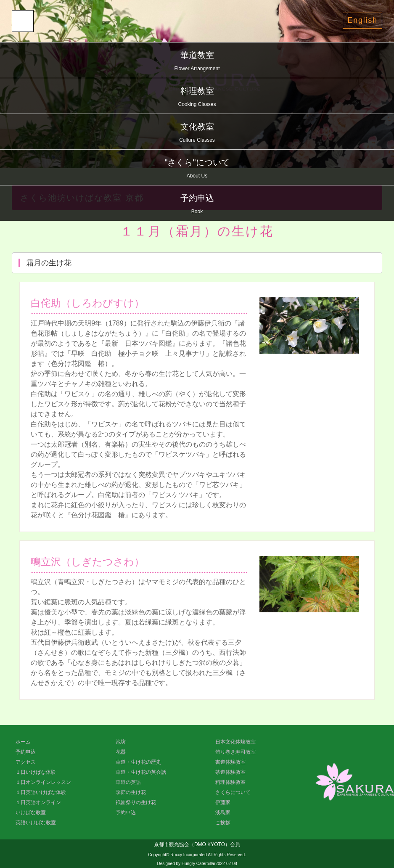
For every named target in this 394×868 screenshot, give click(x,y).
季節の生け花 (131, 792)
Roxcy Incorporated (189, 855)
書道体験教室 (230, 762)
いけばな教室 (31, 812)
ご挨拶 (223, 823)
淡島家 (223, 812)
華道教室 (197, 62)
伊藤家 (223, 802)
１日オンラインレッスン (43, 782)
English (362, 21)
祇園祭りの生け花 (136, 802)
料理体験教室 (230, 782)
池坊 (121, 742)
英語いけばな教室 (36, 823)
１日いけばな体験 (36, 772)
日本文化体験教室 (235, 742)
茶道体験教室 (230, 772)
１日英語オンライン (38, 802)
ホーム (23, 742)
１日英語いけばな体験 (41, 792)
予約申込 (197, 205)
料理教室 (197, 98)
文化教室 (197, 134)
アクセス (26, 762)
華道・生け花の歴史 (138, 762)
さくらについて (233, 792)
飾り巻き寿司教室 (235, 752)
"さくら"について (197, 169)
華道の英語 (128, 782)
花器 (121, 752)
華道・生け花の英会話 (141, 772)
